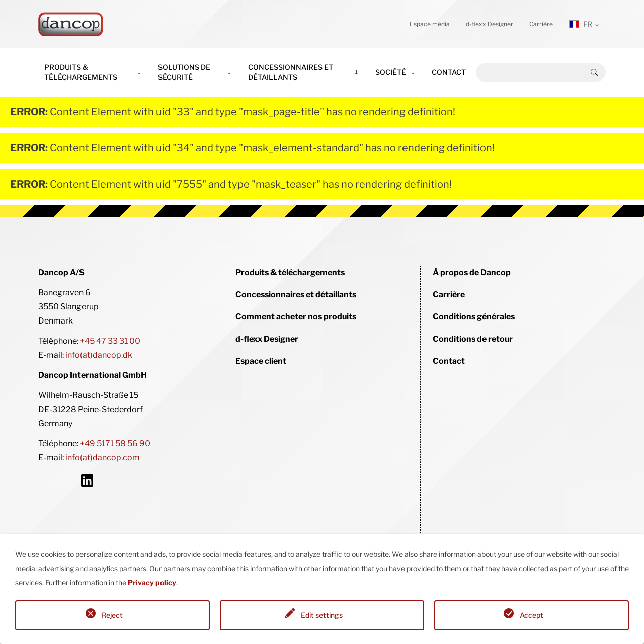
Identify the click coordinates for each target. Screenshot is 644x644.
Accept (532, 615)
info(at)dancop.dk (99, 355)
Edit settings (322, 615)
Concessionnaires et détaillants (291, 72)
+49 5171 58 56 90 (115, 444)
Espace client (261, 361)
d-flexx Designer (490, 24)
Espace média (430, 24)
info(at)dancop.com (103, 458)
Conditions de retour (473, 339)
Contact (449, 72)
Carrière (541, 24)
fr (581, 24)
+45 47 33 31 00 (110, 341)
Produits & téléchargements (81, 72)
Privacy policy (152, 582)
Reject (112, 615)
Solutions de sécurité (184, 72)
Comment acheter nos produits (296, 317)
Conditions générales (474, 317)
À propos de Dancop (472, 272)
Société (391, 72)
